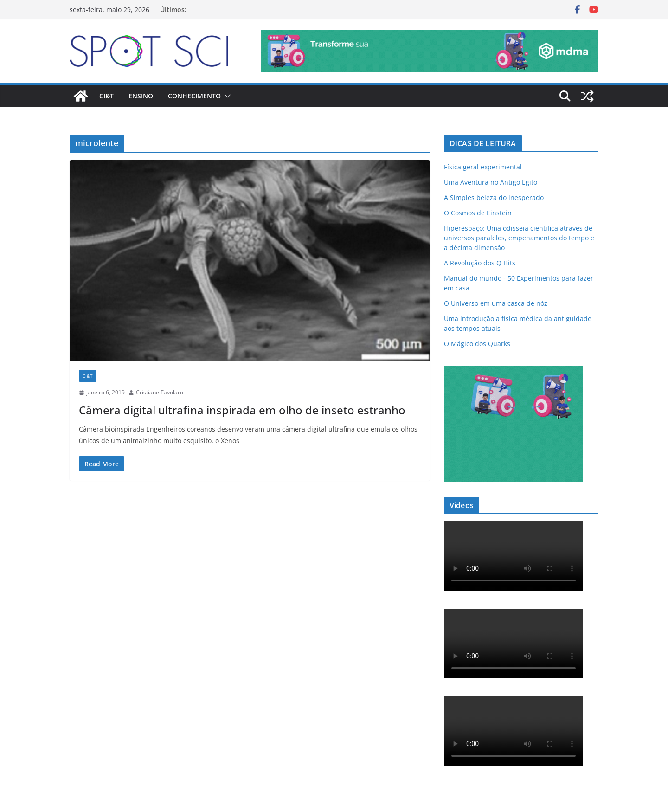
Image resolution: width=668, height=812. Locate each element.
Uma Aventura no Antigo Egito (491, 182)
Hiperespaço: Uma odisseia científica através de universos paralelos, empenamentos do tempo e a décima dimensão (519, 238)
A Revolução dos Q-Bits (480, 263)
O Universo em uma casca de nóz (496, 303)
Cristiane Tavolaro (160, 392)
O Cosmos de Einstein (478, 213)
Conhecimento (194, 96)
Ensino (141, 96)
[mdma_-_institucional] (430, 37)
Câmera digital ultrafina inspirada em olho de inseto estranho (242, 410)
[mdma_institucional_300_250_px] (514, 372)
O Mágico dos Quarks (477, 344)
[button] (226, 96)
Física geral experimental (483, 167)
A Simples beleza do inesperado (494, 197)
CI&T (106, 96)
